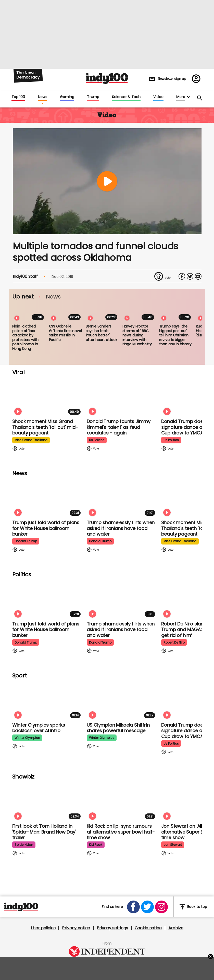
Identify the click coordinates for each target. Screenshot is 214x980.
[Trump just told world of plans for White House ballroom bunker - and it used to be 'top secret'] (47, 498)
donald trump (26, 541)
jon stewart (173, 845)
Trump (93, 97)
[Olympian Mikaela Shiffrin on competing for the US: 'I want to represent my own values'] (122, 700)
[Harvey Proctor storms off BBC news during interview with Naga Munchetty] (139, 313)
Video (158, 97)
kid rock (96, 845)
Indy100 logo (107, 78)
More (181, 97)
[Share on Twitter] (190, 276)
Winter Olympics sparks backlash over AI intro (39, 728)
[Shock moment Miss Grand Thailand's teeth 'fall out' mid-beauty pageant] (47, 397)
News (43, 97)
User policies (43, 928)
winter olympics (27, 738)
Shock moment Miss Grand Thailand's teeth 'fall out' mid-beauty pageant (45, 427)
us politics (97, 440)
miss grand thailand (31, 440)
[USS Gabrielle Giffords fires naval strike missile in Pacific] (66, 313)
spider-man (24, 845)
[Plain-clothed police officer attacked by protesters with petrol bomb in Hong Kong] (29, 313)
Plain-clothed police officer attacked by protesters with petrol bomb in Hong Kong (25, 337)
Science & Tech (126, 97)
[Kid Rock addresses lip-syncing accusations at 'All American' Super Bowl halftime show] (122, 802)
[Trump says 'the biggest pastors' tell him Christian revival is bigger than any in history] (176, 313)
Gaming (67, 97)
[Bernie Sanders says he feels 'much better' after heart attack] (103, 313)
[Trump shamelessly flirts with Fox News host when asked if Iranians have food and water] (122, 498)
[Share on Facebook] (182, 276)
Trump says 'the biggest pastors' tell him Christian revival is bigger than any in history (175, 335)
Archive (176, 928)
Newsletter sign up (172, 79)
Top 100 (18, 97)
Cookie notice (148, 928)
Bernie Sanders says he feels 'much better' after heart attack (102, 333)
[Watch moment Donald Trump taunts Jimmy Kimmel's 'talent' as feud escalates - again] (122, 397)
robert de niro (174, 642)
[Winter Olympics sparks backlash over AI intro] (47, 700)
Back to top (193, 907)
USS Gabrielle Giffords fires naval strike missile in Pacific (65, 333)
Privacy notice (76, 928)
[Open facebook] (133, 907)
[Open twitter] (147, 907)
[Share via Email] (198, 276)
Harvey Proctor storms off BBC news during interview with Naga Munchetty (137, 335)
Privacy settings (112, 928)
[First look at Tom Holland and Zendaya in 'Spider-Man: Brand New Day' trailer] (47, 802)
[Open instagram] (161, 907)
